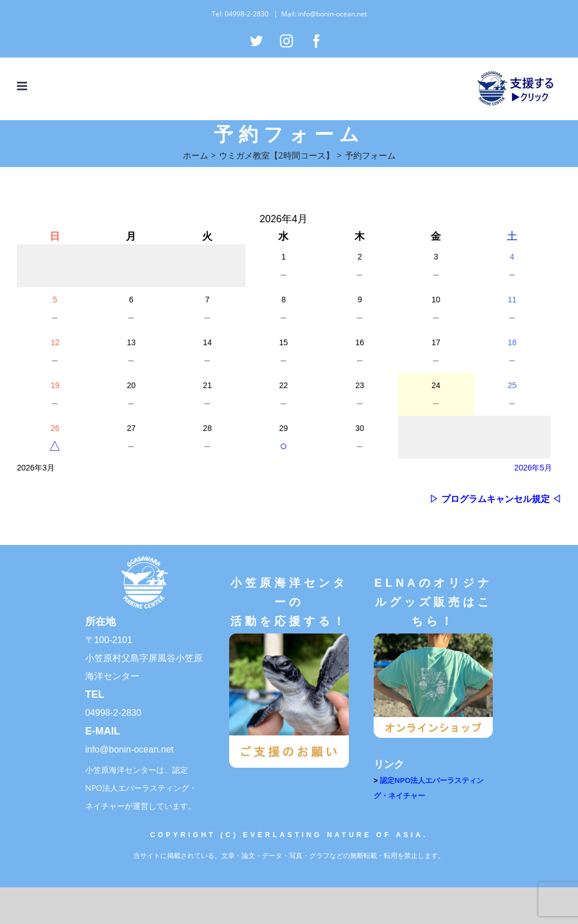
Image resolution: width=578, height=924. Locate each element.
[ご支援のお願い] (289, 637)
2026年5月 (533, 468)
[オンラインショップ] (433, 637)
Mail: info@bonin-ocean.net (324, 14)
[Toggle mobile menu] (23, 86)
